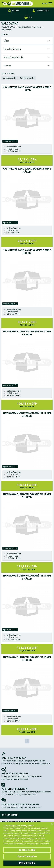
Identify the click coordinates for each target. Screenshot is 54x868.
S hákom (38, 27)
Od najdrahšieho (10, 78)
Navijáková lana (24, 27)
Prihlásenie (43, 11)
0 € (31, 17)
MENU (45, 4)
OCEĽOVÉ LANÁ (8, 27)
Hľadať (16, 11)
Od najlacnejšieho (27, 78)
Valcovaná (6, 30)
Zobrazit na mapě (10, 815)
